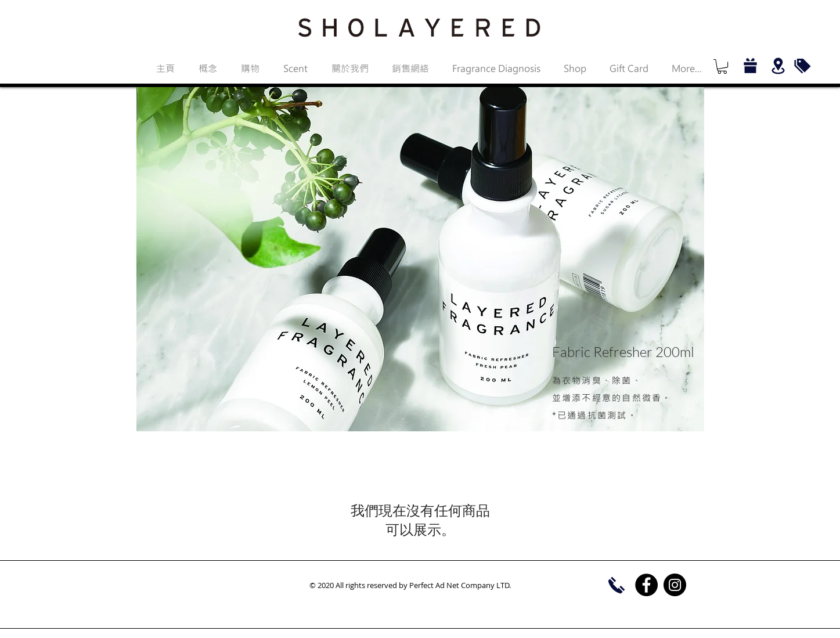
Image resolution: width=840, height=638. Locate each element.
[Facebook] (646, 585)
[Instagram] (675, 585)
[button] (722, 66)
